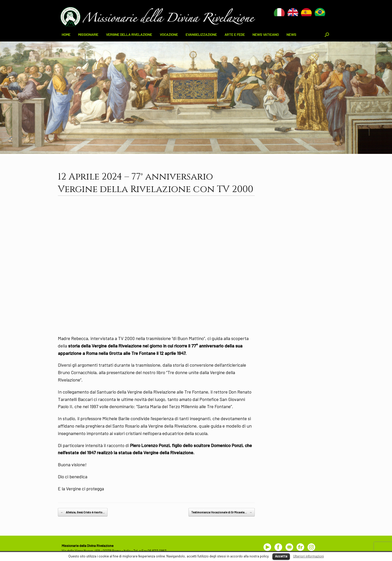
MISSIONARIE (88, 34)
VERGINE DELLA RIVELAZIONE (129, 34)
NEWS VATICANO (266, 34)
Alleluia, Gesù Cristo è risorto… (83, 512)
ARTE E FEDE (235, 34)
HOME (66, 34)
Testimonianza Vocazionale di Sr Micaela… (222, 512)
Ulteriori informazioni (309, 556)
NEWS (291, 34)
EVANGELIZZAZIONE (201, 34)
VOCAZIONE (169, 34)
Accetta (281, 556)
